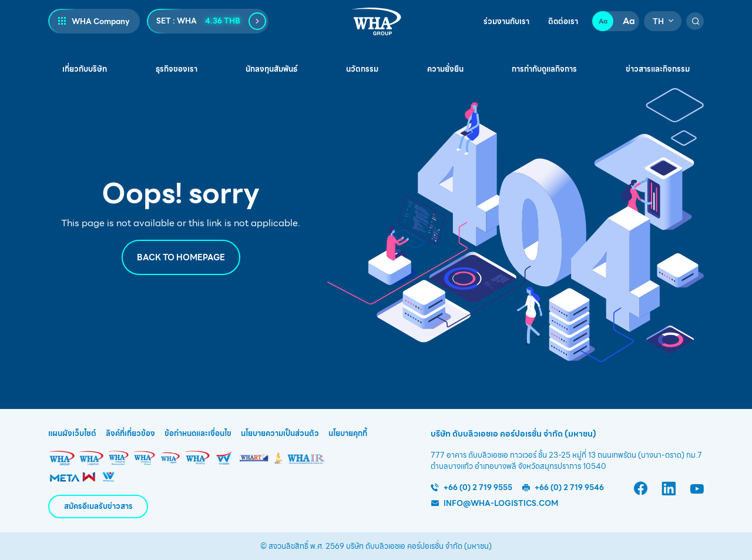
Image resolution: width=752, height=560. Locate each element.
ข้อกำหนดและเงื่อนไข (198, 434)
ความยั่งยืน (445, 69)
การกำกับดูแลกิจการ (544, 69)
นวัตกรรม (362, 69)
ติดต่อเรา (563, 22)
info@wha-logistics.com (501, 503)
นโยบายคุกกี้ (348, 434)
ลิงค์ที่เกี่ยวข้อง (130, 434)
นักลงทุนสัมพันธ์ (271, 69)
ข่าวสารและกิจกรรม (658, 69)
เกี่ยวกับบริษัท (85, 69)
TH (658, 21)
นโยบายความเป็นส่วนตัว (280, 434)
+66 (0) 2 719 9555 (478, 487)
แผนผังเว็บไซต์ (72, 434)
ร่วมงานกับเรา (506, 22)
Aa (603, 21)
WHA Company (101, 21)
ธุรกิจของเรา (177, 69)
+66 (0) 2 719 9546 (569, 487)
